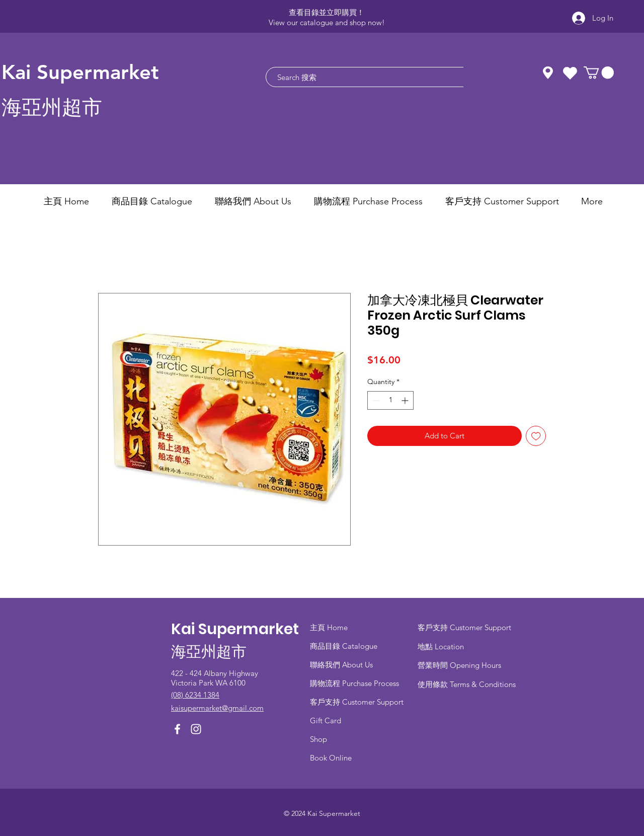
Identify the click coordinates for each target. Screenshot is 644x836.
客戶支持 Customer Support (357, 702)
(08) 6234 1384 (195, 695)
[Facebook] (177, 729)
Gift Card (326, 720)
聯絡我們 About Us (341, 665)
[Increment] (406, 400)
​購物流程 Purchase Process (354, 683)
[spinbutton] (390, 400)
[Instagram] (196, 729)
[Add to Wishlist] (536, 436)
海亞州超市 (52, 107)
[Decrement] (375, 400)
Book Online (331, 758)
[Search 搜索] (361, 77)
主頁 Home (329, 627)
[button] (599, 72)
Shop (318, 739)
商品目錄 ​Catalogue (345, 646)
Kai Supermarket (80, 72)
